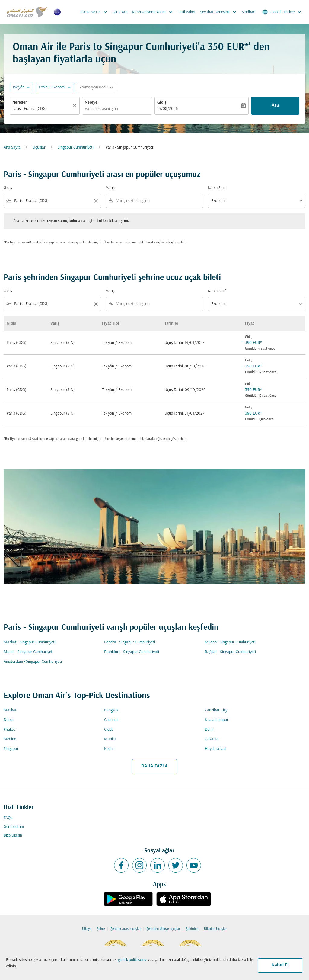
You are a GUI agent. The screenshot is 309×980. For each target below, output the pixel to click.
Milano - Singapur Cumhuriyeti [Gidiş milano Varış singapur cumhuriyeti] (230, 642)
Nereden (20, 102)
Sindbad (248, 12)
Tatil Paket (187, 12)
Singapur (11, 749)
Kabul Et (280, 965)
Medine (10, 739)
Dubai (9, 720)
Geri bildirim (14, 827)
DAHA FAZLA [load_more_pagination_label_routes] (154, 766)
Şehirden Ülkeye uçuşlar (163, 929)
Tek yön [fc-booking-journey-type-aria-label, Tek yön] (18, 87)
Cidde (109, 730)
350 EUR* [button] (228, 47)
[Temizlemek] (75, 106)
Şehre (101, 929)
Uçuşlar (39, 147)
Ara (275, 105)
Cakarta (212, 739)
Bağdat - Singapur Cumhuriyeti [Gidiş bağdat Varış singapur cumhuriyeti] (230, 652)
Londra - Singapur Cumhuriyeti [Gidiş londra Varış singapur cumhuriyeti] (130, 642)
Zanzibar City (216, 710)
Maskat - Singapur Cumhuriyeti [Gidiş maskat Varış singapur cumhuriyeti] (30, 642)
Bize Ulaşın (13, 836)
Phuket (9, 730)
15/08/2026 (167, 109)
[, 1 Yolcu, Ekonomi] (52, 87)
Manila (110, 739)
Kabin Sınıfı (217, 188)
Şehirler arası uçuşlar (126, 929)
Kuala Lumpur (217, 720)
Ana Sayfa (12, 147)
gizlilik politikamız (132, 960)
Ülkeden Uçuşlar (215, 929)
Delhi (209, 730)
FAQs (8, 818)
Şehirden (192, 929)
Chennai (111, 720)
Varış (110, 188)
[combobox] (42, 109)
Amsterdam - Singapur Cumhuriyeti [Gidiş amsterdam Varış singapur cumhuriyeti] (33, 662)
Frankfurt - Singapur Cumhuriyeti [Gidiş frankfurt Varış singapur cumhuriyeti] (132, 652)
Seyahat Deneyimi (220, 12)
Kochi (109, 749)
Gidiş (162, 102)
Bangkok (111, 710)
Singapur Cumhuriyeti (76, 147)
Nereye (91, 102)
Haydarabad (215, 749)
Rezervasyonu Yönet (154, 12)
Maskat (10, 710)
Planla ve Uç (95, 12)
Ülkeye (87, 929)
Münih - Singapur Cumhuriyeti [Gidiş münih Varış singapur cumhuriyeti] (29, 652)
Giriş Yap (120, 12)
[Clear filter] (96, 201)
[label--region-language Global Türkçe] (282, 12)
